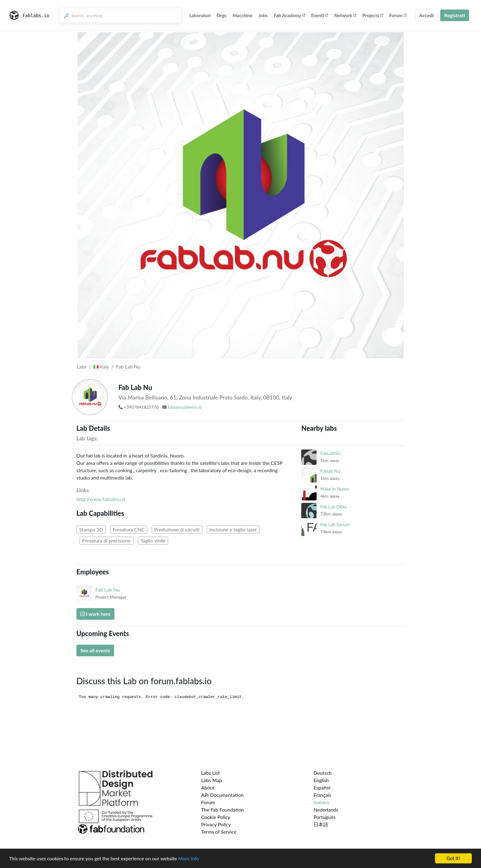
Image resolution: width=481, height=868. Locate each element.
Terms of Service (219, 832)
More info (189, 859)
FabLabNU (330, 453)
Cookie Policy (216, 817)
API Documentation (223, 795)
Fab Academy (290, 15)
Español (322, 787)
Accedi (426, 15)
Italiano (321, 802)
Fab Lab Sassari (335, 525)
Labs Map (212, 780)
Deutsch (323, 773)
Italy (101, 366)
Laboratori (200, 15)
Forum (398, 15)
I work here (95, 614)
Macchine (242, 15)
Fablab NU (330, 471)
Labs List (211, 773)
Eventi (319, 15)
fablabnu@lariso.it (184, 407)
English (321, 780)
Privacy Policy (216, 824)
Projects (373, 15)
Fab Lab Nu (128, 366)
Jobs (263, 15)
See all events (95, 650)
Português (324, 817)
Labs (82, 366)
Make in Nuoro (335, 489)
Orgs (221, 15)
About (208, 787)
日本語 (321, 824)
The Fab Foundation (223, 810)
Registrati (455, 15)
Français (322, 795)
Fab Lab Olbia (333, 507)
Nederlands (326, 810)
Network (345, 15)
